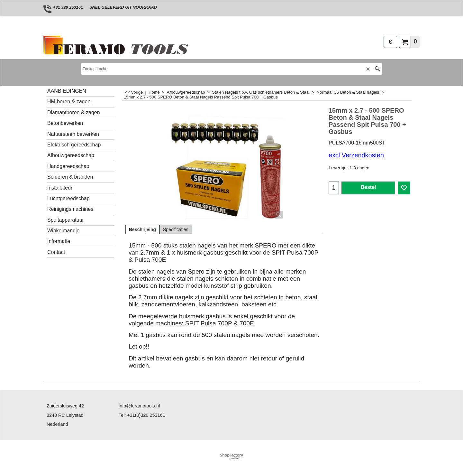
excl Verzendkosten (356, 155)
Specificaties (176, 229)
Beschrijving (142, 229)
